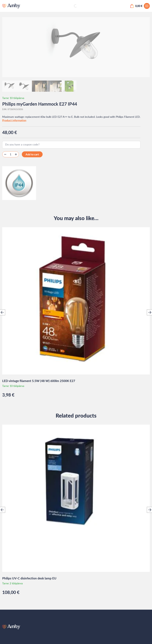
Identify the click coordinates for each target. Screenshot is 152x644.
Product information (14, 120)
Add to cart (32, 154)
